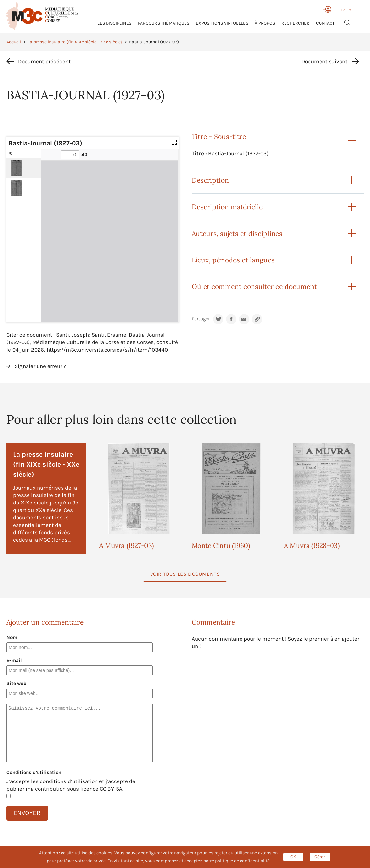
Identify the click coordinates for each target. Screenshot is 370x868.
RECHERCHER (295, 23)
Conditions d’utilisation (34, 772)
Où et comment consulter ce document (254, 287)
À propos (265, 23)
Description (210, 180)
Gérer (320, 857)
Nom (12, 637)
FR (343, 10)
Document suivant (324, 61)
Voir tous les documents (185, 574)
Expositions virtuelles (222, 23)
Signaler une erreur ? (40, 366)
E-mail (14, 660)
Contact (325, 23)
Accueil (14, 42)
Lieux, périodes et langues (233, 260)
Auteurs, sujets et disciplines (237, 233)
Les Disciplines (114, 23)
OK (293, 857)
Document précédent (44, 61)
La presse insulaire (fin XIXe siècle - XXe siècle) (75, 42)
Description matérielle (227, 207)
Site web (16, 683)
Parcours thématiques (164, 23)
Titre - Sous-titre (219, 137)
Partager (201, 319)
